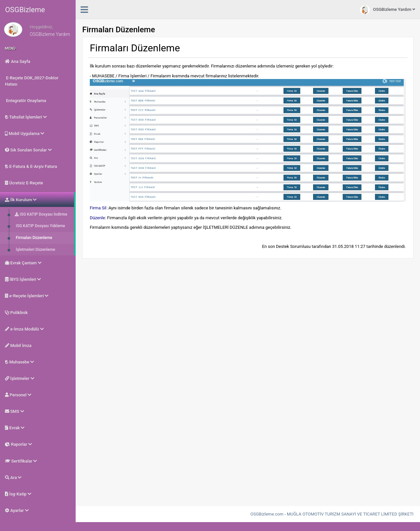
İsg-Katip (18, 494)
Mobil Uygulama (25, 133)
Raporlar (18, 444)
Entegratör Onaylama (25, 101)
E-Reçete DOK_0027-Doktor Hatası (32, 81)
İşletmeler (20, 378)
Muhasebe (19, 362)
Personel (18, 395)
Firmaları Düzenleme (34, 238)
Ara (13, 478)
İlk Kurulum (21, 200)
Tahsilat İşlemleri (26, 117)
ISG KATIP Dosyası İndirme (41, 214)
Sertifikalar (21, 461)
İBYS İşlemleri (23, 279)
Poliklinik (16, 313)
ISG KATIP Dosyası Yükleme (40, 226)
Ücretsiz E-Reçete (24, 183)
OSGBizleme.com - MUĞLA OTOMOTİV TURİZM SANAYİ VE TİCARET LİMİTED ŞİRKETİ (332, 514)
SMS (14, 411)
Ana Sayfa (18, 61)
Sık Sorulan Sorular (28, 150)
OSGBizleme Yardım (388, 10)
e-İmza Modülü (24, 329)
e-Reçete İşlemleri (27, 296)
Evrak (15, 428)
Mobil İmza (18, 345)
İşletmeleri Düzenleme (35, 250)
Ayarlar (17, 510)
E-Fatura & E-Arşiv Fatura (31, 166)
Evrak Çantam (23, 263)
